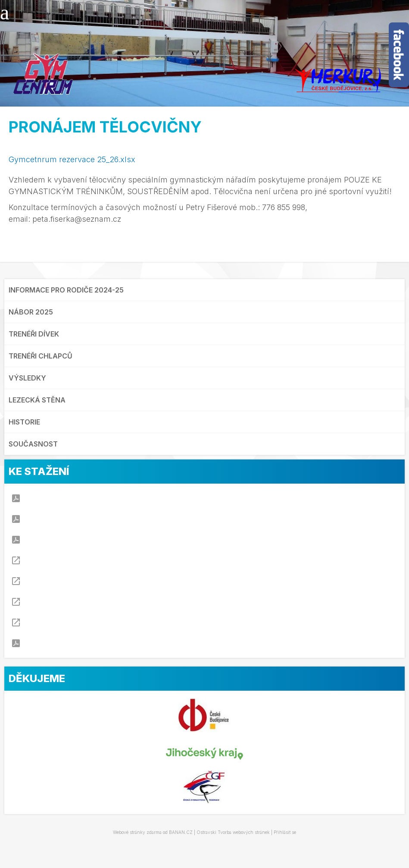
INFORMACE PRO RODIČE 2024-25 (66, 290)
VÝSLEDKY (27, 378)
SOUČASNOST (33, 444)
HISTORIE (24, 422)
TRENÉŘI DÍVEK (34, 334)
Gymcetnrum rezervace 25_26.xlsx (72, 159)
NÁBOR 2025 (31, 312)
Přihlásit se (285, 832)
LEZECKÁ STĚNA (37, 400)
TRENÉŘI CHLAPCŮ (41, 356)
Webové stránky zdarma (137, 832)
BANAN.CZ (181, 832)
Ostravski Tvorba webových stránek (233, 832)
